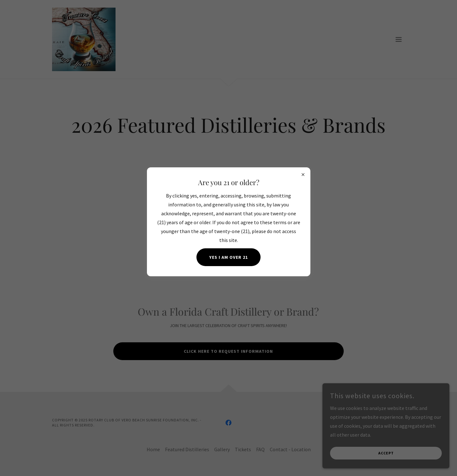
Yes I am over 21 (228, 257)
